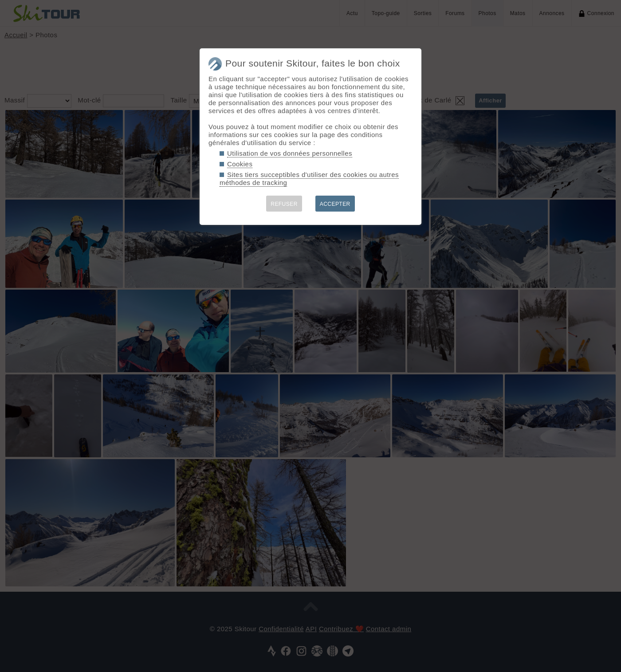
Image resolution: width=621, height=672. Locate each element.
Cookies (240, 164)
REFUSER (284, 204)
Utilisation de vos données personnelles (290, 153)
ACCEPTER (335, 204)
